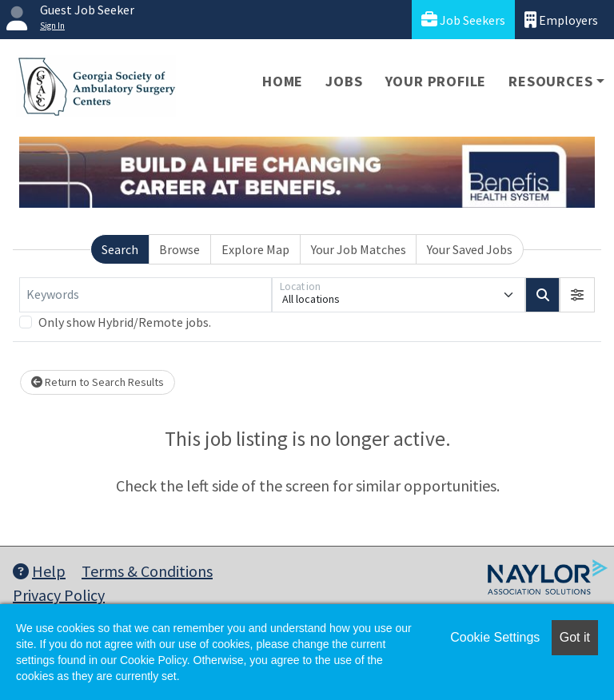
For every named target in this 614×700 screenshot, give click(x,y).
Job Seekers (463, 20)
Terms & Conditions (147, 571)
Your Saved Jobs (470, 249)
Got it (575, 637)
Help (39, 571)
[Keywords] (146, 295)
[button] (577, 295)
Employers (561, 20)
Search (120, 249)
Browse (179, 249)
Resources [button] (550, 81)
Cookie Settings (495, 637)
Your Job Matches (359, 249)
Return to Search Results (98, 382)
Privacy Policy (59, 595)
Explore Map (255, 249)
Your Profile (436, 81)
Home (283, 81)
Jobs (344, 81)
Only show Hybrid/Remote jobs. (125, 322)
